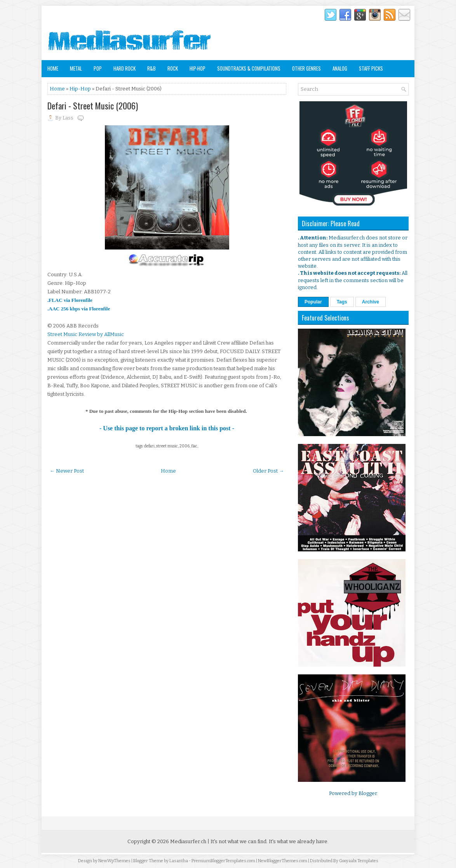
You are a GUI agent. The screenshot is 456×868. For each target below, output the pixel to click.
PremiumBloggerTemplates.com (223, 861)
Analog (340, 68)
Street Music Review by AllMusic (86, 334)
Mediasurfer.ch (188, 841)
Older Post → (268, 471)
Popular (313, 302)
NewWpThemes (114, 861)
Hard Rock (124, 68)
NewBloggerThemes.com (283, 861)
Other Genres (306, 68)
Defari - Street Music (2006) (93, 106)
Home (53, 68)
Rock (173, 68)
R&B (151, 68)
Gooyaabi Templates (359, 861)
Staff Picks (371, 68)
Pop (98, 68)
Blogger (368, 793)
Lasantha (179, 861)
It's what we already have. (299, 841)
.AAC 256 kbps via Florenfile (79, 309)
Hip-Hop (198, 68)
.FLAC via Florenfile (70, 300)
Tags (342, 302)
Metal (76, 68)
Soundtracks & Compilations (249, 68)
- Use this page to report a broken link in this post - (167, 428)
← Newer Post (67, 471)
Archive (371, 302)
